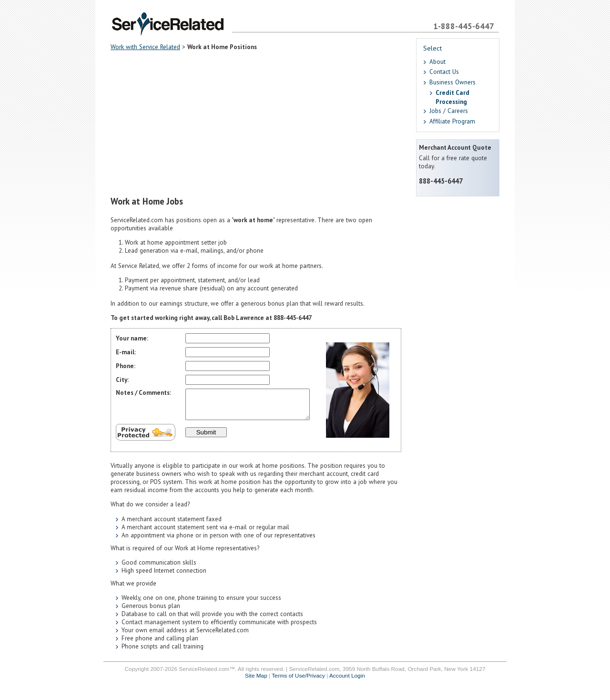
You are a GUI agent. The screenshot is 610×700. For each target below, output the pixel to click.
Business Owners (452, 82)
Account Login (347, 681)
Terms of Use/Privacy (298, 681)
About (437, 62)
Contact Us (444, 72)
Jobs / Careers (449, 111)
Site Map (256, 681)
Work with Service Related (145, 47)
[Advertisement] (256, 124)
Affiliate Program (452, 121)
